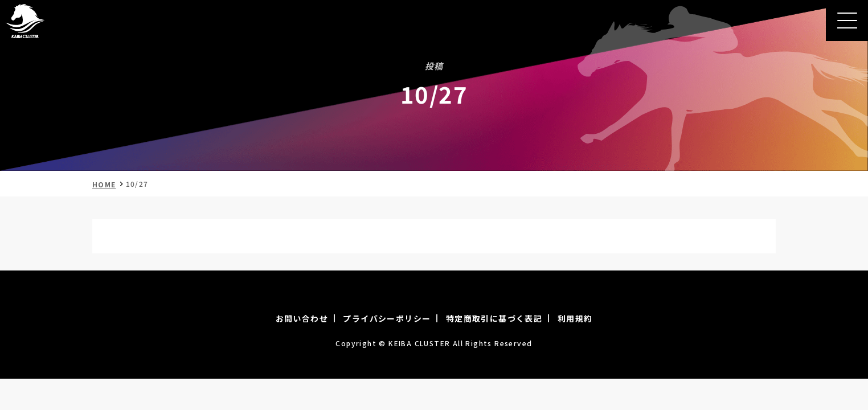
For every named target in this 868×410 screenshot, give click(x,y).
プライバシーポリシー (387, 318)
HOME (104, 184)
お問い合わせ (302, 318)
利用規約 (575, 318)
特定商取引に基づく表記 (494, 318)
